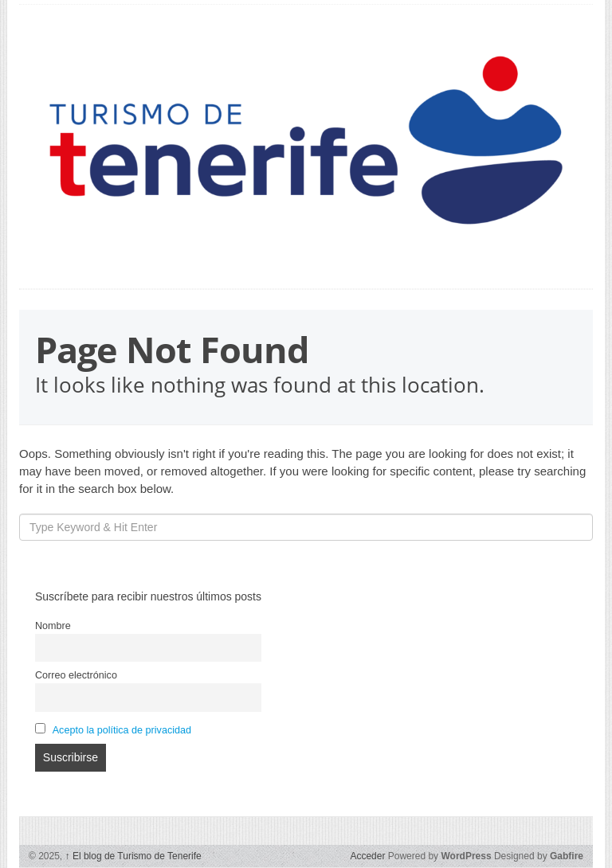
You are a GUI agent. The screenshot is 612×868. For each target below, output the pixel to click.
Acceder (367, 856)
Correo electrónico (76, 675)
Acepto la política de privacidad (122, 730)
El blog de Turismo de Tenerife (133, 856)
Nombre (53, 626)
